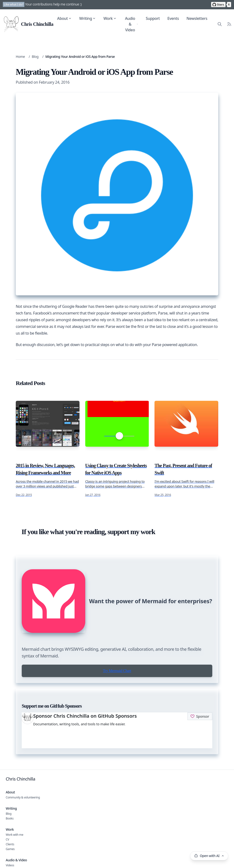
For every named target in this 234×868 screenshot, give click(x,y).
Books (10, 818)
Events (173, 18)
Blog (35, 57)
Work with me (14, 835)
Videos (10, 865)
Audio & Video (131, 24)
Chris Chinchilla (21, 779)
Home (20, 57)
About (64, 18)
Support (153, 18)
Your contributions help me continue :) (53, 4)
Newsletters (197, 18)
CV (7, 839)
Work (110, 18)
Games (10, 849)
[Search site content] (220, 24)
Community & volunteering (23, 797)
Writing (88, 18)
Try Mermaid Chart (117, 671)
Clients (10, 844)
